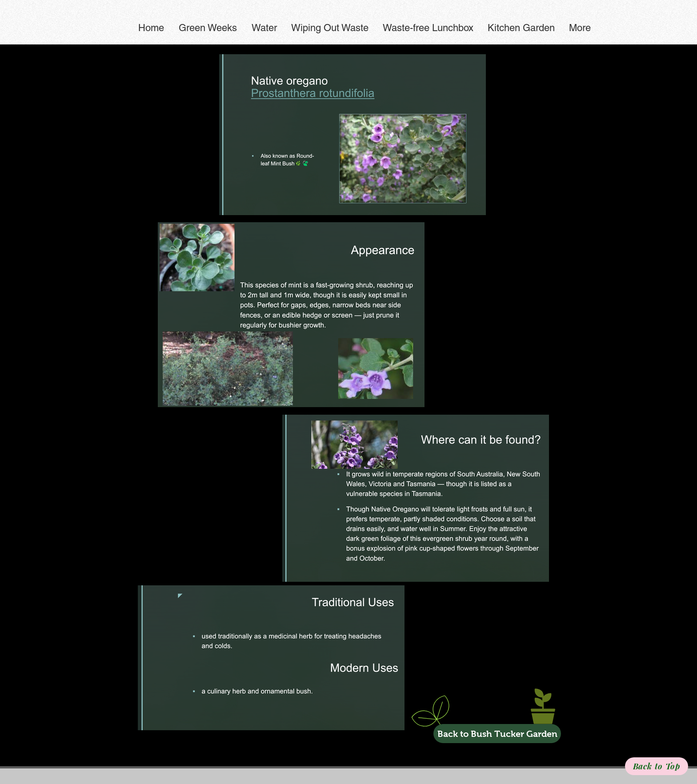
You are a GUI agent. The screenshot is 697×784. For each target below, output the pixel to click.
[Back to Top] (657, 766)
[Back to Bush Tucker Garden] (497, 734)
